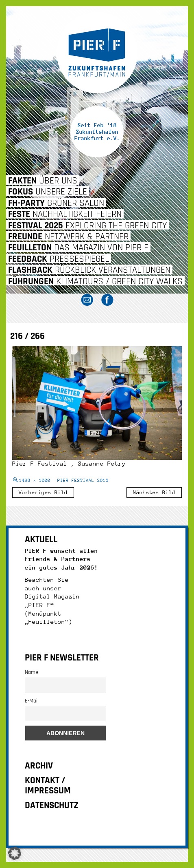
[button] (15, 853)
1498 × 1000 (35, 480)
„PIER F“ (39, 605)
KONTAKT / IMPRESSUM (48, 786)
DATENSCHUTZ (52, 805)
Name (32, 672)
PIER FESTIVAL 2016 (83, 480)
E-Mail (32, 701)
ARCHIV (39, 766)
